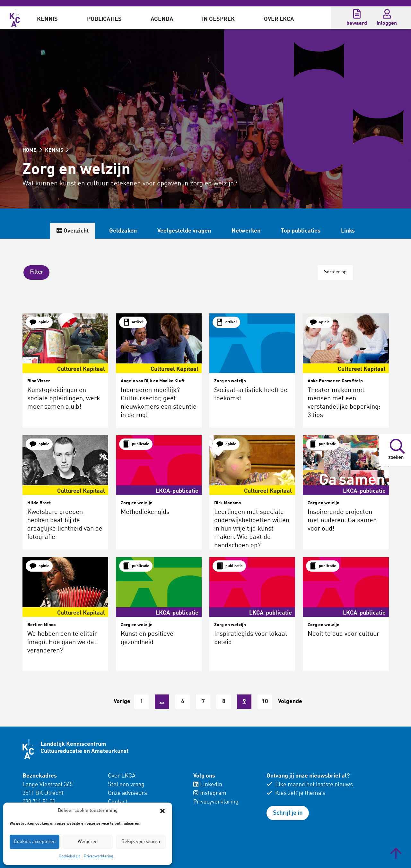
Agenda (162, 19)
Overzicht (73, 231)
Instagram (210, 791)
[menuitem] (47, 18)
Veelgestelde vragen (184, 231)
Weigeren (88, 842)
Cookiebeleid (70, 856)
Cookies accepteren (35, 842)
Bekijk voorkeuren (141, 842)
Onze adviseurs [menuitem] (127, 791)
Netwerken (246, 231)
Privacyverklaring (99, 856)
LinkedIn (208, 783)
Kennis (47, 19)
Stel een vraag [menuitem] (126, 783)
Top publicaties (301, 231)
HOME (32, 150)
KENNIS (57, 150)
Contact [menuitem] (118, 800)
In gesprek (218, 19)
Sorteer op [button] (334, 272)
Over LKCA (279, 19)
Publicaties (104, 19)
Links (348, 231)
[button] (162, 811)
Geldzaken (123, 231)
